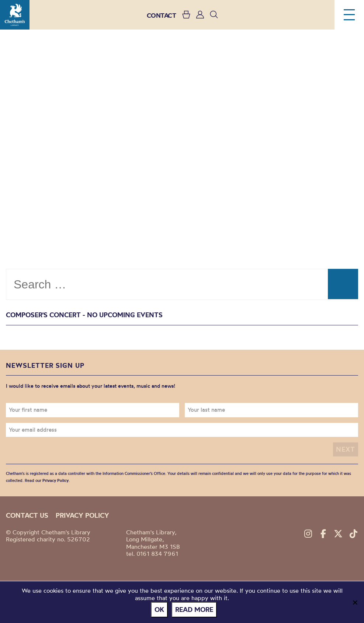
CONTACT (162, 15)
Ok (159, 610)
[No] (355, 602)
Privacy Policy (56, 480)
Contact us (27, 515)
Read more (194, 610)
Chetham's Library (15, 15)
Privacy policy (82, 515)
